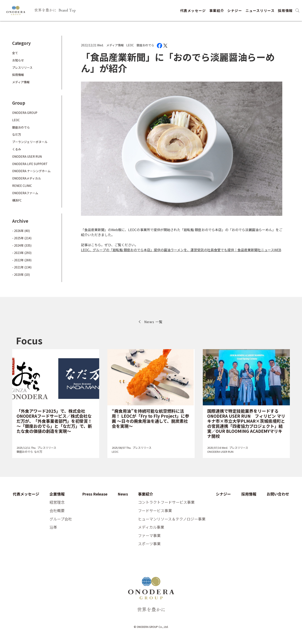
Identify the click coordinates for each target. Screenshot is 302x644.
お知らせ (18, 60)
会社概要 (57, 511)
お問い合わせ (278, 494)
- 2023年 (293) (22, 253)
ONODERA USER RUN (27, 156)
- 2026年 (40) (21, 231)
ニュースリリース (260, 10)
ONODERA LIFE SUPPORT (30, 164)
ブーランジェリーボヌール (30, 142)
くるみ (17, 149)
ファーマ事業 (149, 536)
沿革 (53, 527)
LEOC (130, 45)
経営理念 (57, 502)
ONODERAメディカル (27, 178)
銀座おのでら (145, 45)
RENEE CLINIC (22, 186)
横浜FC (17, 200)
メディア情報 (115, 45)
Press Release (95, 494)
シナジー (235, 10)
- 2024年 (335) (22, 245)
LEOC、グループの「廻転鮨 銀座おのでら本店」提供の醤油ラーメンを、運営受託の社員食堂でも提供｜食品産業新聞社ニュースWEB (181, 250)
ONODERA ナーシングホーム (31, 171)
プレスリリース (22, 68)
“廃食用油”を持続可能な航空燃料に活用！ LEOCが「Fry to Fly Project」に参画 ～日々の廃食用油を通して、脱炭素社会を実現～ (150, 418)
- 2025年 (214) (22, 238)
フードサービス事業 (155, 511)
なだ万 (17, 134)
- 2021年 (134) (22, 267)
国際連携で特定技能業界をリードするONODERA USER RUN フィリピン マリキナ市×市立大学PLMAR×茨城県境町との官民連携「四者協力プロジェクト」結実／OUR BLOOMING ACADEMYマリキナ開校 (246, 423)
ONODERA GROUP (25, 113)
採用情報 (285, 10)
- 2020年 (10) (21, 275)
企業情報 (57, 494)
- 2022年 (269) (22, 260)
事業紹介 (217, 10)
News (123, 494)
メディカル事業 (151, 527)
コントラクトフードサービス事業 (166, 502)
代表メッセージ (193, 10)
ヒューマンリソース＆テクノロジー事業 (172, 519)
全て (15, 53)
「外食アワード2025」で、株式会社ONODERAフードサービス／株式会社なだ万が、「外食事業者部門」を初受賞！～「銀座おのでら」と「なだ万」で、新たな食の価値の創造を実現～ (54, 421)
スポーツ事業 (149, 544)
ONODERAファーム (25, 193)
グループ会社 (61, 519)
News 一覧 (154, 322)
